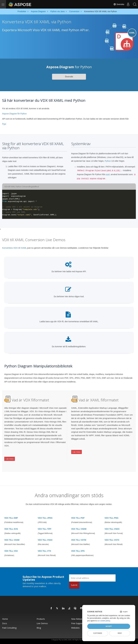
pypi (108, 174)
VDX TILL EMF (11, 513)
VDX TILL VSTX (112, 535)
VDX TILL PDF (78, 513)
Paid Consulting (9, 622)
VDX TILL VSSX (45, 535)
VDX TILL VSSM (12, 535)
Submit (74, 580)
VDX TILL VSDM (79, 524)
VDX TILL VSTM (79, 535)
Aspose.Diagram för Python (14, 114)
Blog (39, 622)
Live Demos (42, 618)
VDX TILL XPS (78, 546)
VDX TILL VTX (44, 546)
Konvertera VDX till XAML (14, 248)
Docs (5, 618)
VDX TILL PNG (111, 513)
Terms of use (71, 640)
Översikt (69, 77)
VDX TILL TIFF (45, 524)
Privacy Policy (61, 640)
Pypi (4, 124)
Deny (120, 633)
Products (41, 614)
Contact (79, 640)
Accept (109, 626)
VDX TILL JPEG (45, 513)
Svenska (118, 4)
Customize (98, 633)
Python (108, 161)
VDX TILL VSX (11, 546)
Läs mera (10, 457)
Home (5, 614)
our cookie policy (104, 621)
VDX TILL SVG (11, 524)
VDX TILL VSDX (112, 524)
